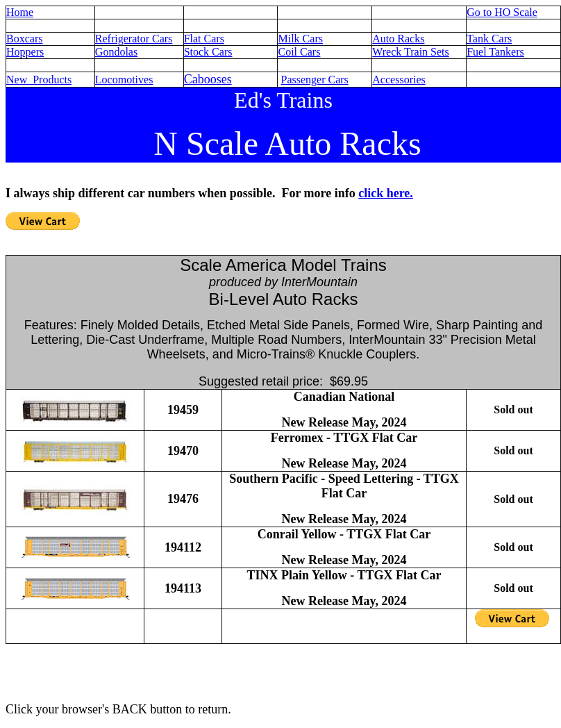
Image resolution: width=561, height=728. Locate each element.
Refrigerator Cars (134, 39)
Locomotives (124, 80)
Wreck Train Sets (410, 52)
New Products (39, 80)
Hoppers (25, 52)
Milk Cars (300, 39)
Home (20, 12)
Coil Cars (299, 52)
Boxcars (24, 39)
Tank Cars (489, 39)
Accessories (399, 80)
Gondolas (116, 52)
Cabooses (208, 79)
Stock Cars (208, 52)
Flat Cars (204, 39)
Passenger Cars (314, 80)
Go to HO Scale (502, 12)
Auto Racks (398, 39)
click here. (386, 193)
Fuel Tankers (495, 52)
